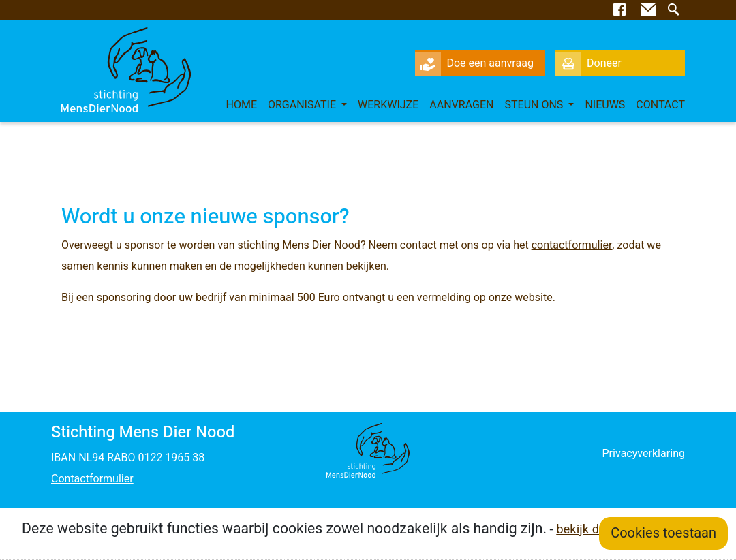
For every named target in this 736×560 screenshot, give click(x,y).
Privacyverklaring (643, 454)
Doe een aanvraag (474, 63)
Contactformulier (92, 479)
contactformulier (572, 245)
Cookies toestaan (663, 533)
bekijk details (593, 530)
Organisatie (303, 105)
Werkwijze (388, 105)
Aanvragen (461, 105)
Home (241, 105)
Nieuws (605, 105)
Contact (660, 105)
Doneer (588, 63)
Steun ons (536, 105)
